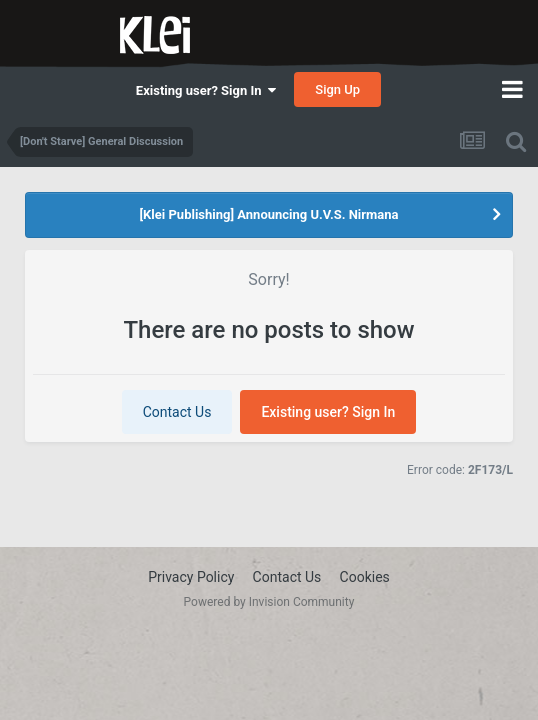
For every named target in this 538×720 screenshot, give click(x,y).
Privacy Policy (191, 577)
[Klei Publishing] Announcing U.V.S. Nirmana (268, 214)
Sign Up (337, 89)
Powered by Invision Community (269, 602)
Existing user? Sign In (206, 90)
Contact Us (177, 412)
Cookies (365, 577)
